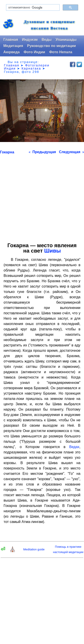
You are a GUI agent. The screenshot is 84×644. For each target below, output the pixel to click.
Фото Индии (34, 52)
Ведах (74, 447)
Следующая (71, 152)
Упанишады (66, 40)
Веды (47, 40)
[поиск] (32, 8)
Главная (11, 40)
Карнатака (31, 68)
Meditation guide (34, 549)
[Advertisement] (42, 197)
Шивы (52, 251)
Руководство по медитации (52, 46)
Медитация (13, 46)
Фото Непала (61, 52)
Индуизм (30, 40)
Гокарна (7, 152)
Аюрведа (12, 52)
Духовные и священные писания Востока (49, 25)
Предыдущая (42, 152)
